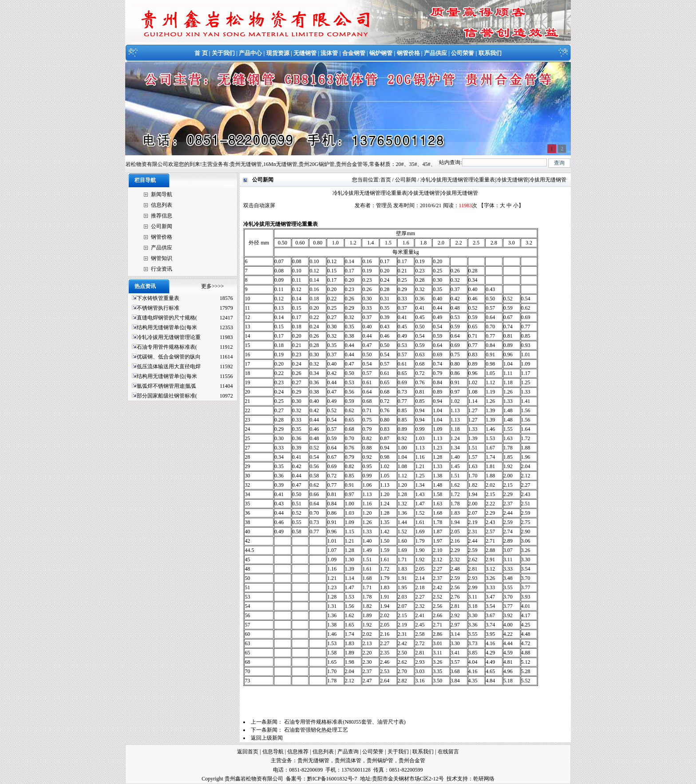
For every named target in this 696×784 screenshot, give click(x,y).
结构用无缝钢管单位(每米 (167, 327)
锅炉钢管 (381, 53)
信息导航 (273, 752)
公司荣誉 (463, 53)
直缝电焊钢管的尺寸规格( (167, 318)
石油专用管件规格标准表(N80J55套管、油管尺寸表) (345, 722)
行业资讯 (162, 269)
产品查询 (348, 752)
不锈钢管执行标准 (158, 308)
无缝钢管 (305, 53)
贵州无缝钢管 (313, 760)
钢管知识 (162, 258)
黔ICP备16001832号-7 (332, 779)
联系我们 (490, 53)
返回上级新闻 (267, 738)
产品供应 (435, 53)
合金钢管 (354, 53)
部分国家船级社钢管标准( (167, 396)
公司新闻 (162, 226)
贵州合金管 (412, 760)
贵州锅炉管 (380, 760)
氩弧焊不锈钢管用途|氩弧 (166, 386)
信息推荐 (298, 752)
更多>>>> (212, 286)
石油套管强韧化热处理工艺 (316, 730)
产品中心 (250, 53)
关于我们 (223, 53)
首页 (386, 180)
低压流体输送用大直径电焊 (169, 366)
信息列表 (162, 205)
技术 (452, 779)
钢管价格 (408, 53)
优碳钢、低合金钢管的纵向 (169, 357)
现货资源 (278, 53)
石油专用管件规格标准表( (167, 347)
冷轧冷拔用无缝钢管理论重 (169, 337)
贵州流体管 (348, 760)
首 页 (201, 53)
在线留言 (448, 752)
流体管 (329, 53)
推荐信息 (162, 216)
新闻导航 (162, 194)
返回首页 (248, 752)
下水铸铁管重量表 (158, 298)
